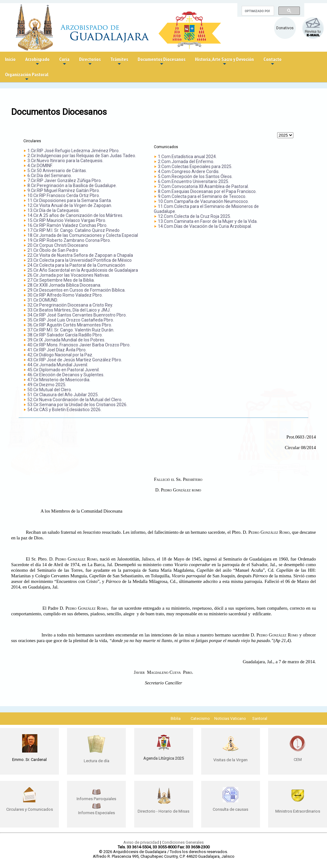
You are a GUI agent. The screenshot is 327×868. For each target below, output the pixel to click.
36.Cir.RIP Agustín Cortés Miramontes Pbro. (70, 325)
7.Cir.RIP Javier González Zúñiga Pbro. (65, 181)
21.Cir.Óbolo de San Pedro (53, 250)
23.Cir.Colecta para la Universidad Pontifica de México (80, 260)
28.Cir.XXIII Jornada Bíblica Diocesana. (64, 285)
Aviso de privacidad (141, 842)
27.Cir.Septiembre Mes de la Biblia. (61, 280)
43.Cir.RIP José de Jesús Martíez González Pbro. (75, 360)
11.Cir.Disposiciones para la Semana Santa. (70, 200)
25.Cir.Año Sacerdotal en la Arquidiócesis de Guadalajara (83, 270)
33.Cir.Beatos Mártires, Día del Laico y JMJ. (69, 310)
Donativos (285, 28)
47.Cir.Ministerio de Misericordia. (59, 380)
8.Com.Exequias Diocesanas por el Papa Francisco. (207, 191)
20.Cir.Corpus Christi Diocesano (58, 245)
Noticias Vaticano (230, 718)
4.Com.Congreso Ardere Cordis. (189, 171)
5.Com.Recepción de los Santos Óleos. (195, 176)
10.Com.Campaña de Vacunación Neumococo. (203, 201)
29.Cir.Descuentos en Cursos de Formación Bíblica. (76, 290)
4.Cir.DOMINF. (40, 166)
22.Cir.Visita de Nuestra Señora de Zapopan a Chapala (80, 255)
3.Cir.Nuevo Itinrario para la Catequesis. (65, 161)
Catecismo (200, 718)
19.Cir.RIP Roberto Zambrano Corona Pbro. (69, 240)
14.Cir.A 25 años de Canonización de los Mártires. (75, 215)
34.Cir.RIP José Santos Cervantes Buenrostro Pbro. (77, 315)
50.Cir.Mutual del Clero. (50, 390)
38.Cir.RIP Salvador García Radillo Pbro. (65, 335)
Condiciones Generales (183, 842)
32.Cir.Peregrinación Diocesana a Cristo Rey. (70, 305)
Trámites (119, 61)
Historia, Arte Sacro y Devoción (224, 61)
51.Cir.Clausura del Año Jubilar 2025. (63, 395)
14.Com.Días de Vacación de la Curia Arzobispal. (205, 226)
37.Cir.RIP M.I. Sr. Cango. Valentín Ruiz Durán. (71, 330)
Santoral (260, 718)
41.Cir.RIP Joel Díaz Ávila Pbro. (57, 350)
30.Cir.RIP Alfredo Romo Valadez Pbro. (65, 295)
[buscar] (257, 11)
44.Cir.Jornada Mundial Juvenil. (58, 365)
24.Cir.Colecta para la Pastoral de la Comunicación (76, 265)
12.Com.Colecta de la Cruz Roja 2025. (194, 216)
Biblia (176, 718)
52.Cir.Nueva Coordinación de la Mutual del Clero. (75, 400)
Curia (64, 61)
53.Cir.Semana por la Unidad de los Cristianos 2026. (77, 405)
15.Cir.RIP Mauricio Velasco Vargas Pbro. (67, 220)
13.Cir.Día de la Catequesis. (54, 210)
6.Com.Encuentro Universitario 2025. (194, 181)
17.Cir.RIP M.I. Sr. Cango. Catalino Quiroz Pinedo (73, 230)
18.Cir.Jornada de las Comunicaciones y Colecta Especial (83, 235)
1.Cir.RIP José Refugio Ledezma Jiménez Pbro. (73, 151)
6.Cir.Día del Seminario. (50, 176)
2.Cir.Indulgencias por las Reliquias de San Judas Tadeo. (82, 156)
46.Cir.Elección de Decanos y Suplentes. (66, 375)
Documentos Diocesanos (161, 61)
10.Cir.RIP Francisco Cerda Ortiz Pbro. (64, 195)
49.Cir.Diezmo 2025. (47, 385)
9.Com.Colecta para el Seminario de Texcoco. (202, 196)
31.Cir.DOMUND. (43, 300)
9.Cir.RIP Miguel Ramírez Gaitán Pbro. (64, 190)
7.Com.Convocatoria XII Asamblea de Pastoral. (203, 186)
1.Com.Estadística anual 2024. (187, 157)
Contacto (272, 61)
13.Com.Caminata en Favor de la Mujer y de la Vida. (208, 221)
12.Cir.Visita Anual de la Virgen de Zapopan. (70, 205)
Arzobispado (37, 61)
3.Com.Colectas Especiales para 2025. (195, 167)
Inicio (10, 59)
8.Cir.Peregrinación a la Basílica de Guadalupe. (72, 185)
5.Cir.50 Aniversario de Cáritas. (57, 171)
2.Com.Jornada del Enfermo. (186, 162)
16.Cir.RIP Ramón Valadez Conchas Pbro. (67, 225)
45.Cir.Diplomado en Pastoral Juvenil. (64, 370)
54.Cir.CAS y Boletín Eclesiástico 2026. (64, 410)
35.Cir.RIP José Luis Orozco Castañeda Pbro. (71, 320)
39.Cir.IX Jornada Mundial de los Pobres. (66, 340)
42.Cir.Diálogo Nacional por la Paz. (60, 355)
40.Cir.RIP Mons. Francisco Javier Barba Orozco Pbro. (79, 345)
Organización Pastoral (27, 77)
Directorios (90, 61)
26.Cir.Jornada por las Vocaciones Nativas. (69, 275)
